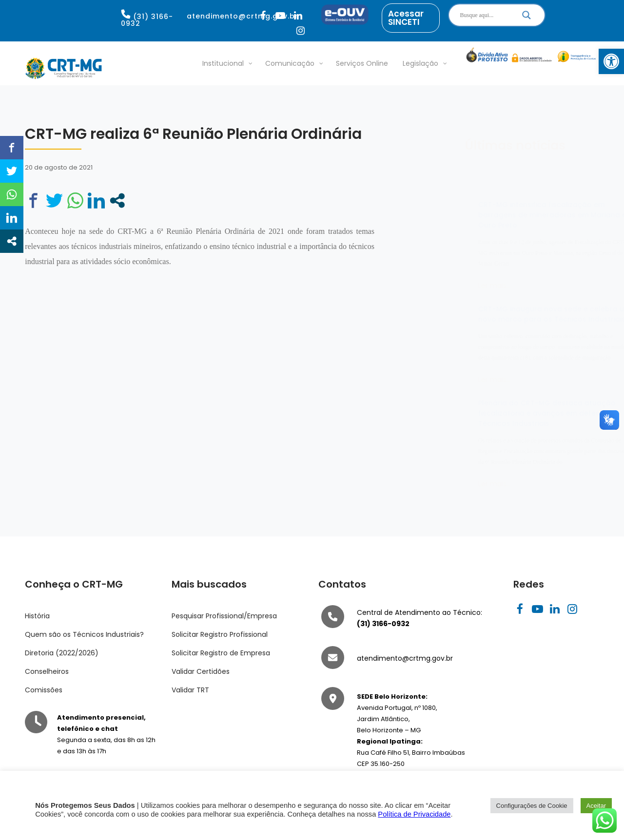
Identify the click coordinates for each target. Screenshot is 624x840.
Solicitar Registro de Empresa (221, 653)
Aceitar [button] (596, 806)
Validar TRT (190, 690)
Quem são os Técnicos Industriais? (84, 634)
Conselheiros (47, 671)
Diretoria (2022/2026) (62, 653)
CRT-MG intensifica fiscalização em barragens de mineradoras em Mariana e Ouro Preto (504, 215)
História (37, 616)
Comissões (44, 690)
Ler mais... (446, 286)
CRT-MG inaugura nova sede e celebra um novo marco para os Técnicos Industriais (506, 314)
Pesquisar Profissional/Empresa (224, 616)
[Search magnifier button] (526, 18)
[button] (611, 61)
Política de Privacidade (414, 814)
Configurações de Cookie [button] (532, 806)
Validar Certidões (201, 671)
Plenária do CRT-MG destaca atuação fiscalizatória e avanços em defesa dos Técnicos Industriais (501, 413)
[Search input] (485, 15)
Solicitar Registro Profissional (220, 634)
